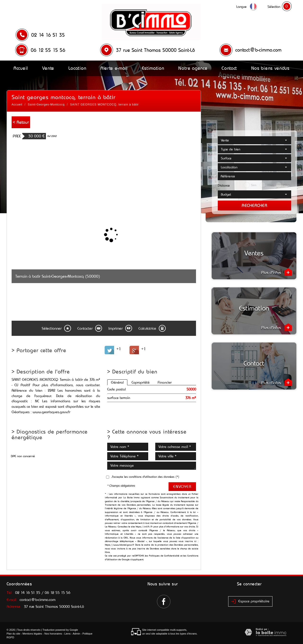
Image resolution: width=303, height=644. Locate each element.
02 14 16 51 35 (48, 35)
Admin (76, 634)
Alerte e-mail (114, 68)
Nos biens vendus (270, 68)
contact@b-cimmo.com (258, 50)
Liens (67, 634)
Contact (229, 68)
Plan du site (13, 634)
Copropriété (141, 382)
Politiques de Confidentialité (164, 556)
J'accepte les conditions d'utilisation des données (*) (145, 477)
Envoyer (182, 487)
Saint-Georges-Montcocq (46, 105)
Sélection (274, 7)
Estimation (153, 68)
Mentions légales (32, 634)
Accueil (21, 68)
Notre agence (193, 68)
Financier (165, 382)
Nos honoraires (53, 634)
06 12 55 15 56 (48, 50)
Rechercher (254, 205)
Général (117, 382)
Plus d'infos (276, 272)
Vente (48, 68)
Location (77, 68)
